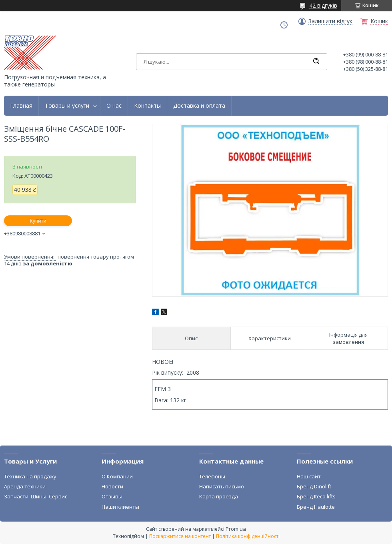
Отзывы (112, 496)
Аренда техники (25, 486)
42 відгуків (323, 5)
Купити (38, 221)
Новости (112, 486)
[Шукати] (316, 62)
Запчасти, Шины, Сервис (36, 496)
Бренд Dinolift (314, 486)
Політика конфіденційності (248, 536)
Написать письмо (222, 486)
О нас (114, 106)
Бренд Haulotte (316, 507)
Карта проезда (219, 496)
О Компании (117, 476)
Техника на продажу (30, 476)
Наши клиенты (120, 507)
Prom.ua (236, 529)
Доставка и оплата (199, 106)
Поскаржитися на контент (180, 536)
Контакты (147, 106)
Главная (21, 106)
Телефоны (212, 476)
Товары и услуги (67, 106)
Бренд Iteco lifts (316, 496)
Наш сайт (309, 476)
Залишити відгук (330, 21)
